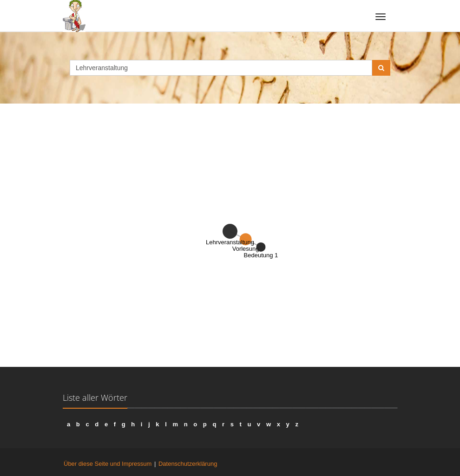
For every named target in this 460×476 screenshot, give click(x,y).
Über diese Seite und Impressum (108, 464)
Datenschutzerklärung (188, 464)
